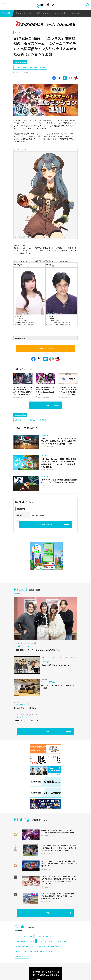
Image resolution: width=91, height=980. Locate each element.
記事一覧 (6, 13)
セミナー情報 (60, 13)
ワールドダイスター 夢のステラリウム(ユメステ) (45, 951)
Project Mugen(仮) (23, 946)
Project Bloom (21, 951)
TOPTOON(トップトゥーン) (25, 941)
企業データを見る (45, 524)
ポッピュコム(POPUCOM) (57, 941)
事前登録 (43, 67)
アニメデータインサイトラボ (45, 936)
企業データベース (23, 13)
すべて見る (45, 405)
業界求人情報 (43, 13)
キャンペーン (20, 32)
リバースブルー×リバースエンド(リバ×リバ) (47, 946)
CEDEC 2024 (42, 941)
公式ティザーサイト (45, 349)
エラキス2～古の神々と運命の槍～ (26, 67)
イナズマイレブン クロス (24, 936)
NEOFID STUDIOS (22, 956)
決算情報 (75, 13)
